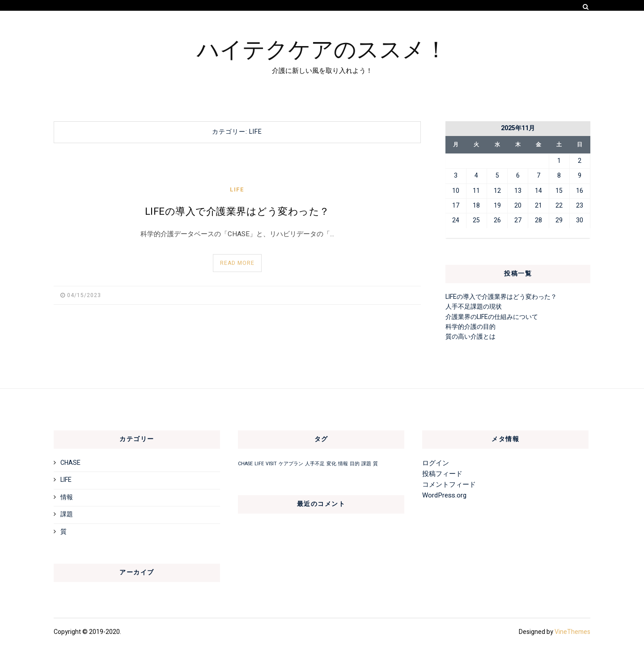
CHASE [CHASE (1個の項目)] (245, 464)
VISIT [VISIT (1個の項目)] (271, 464)
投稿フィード (442, 474)
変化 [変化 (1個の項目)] (331, 464)
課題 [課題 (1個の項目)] (366, 464)
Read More (237, 263)
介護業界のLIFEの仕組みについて (492, 317)
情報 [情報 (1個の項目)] (343, 464)
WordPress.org (444, 495)
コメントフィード (449, 484)
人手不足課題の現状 (474, 307)
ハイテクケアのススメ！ (322, 48)
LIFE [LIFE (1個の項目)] (259, 464)
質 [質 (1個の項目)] (375, 464)
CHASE (70, 463)
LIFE (237, 189)
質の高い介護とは (470, 337)
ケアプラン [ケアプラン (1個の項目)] (291, 464)
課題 (67, 514)
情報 (67, 497)
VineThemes (572, 632)
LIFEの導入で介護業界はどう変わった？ (237, 212)
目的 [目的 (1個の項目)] (355, 464)
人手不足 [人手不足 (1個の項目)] (315, 464)
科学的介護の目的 (470, 327)
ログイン (436, 463)
